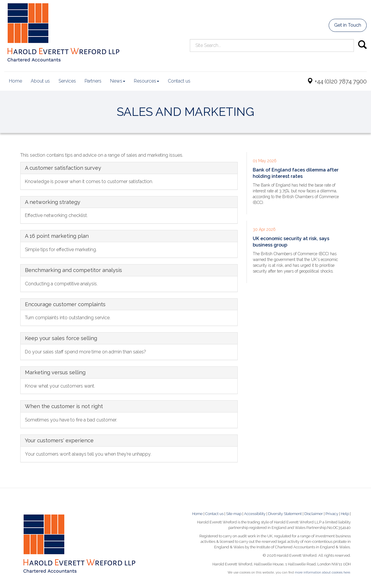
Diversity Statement (285, 514)
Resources (147, 81)
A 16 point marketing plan (57, 236)
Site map (234, 514)
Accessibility (255, 514)
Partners (93, 81)
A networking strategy (53, 202)
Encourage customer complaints (65, 304)
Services (67, 81)
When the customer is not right (64, 406)
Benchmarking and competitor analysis (73, 270)
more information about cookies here (322, 573)
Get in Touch (348, 25)
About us (40, 81)
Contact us (179, 81)
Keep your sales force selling (61, 338)
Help (345, 514)
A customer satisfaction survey (63, 168)
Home (16, 81)
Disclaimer (314, 514)
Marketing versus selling (55, 372)
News (118, 81)
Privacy (332, 514)
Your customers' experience (59, 440)
